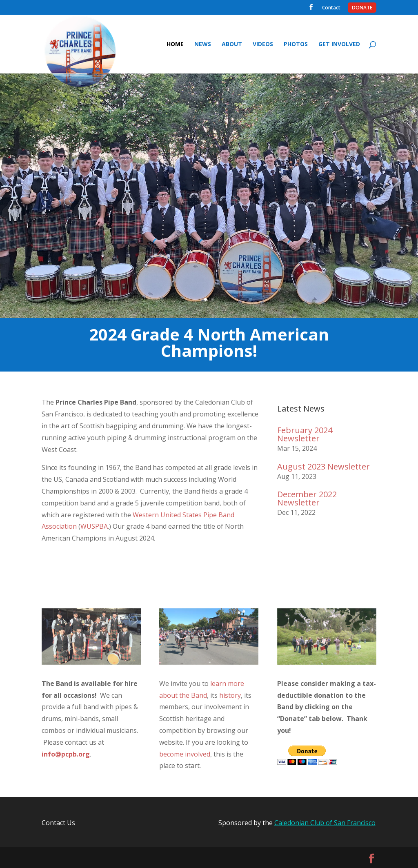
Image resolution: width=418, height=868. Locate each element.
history (230, 695)
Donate (362, 9)
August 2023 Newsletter (324, 466)
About (232, 45)
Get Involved (339, 45)
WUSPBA (94, 526)
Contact (331, 9)
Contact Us (58, 823)
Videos (263, 45)
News (203, 45)
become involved (185, 754)
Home (175, 45)
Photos (296, 45)
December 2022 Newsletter (307, 498)
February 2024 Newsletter (305, 434)
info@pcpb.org (66, 754)
